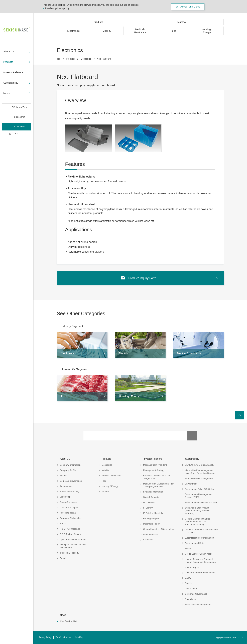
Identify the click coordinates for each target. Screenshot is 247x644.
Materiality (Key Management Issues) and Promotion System (200, 472)
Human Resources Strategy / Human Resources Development (201, 561)
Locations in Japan (69, 507)
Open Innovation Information (73, 539)
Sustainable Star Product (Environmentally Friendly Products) (197, 511)
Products (70, 59)
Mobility (105, 470)
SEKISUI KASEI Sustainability (199, 465)
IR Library (148, 508)
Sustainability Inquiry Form (198, 605)
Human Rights (192, 567)
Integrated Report (152, 524)
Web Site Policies (63, 637)
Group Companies (69, 502)
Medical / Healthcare (111, 476)
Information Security (69, 492)
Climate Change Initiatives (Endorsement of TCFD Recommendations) (198, 522)
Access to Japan (68, 513)
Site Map (79, 637)
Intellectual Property (69, 553)
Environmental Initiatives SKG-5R (201, 502)
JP (10, 134)
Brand (63, 558)
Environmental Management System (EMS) (199, 496)
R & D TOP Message (70, 529)
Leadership (65, 497)
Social (188, 548)
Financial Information (153, 492)
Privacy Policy (45, 637)
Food (104, 481)
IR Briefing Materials (153, 513)
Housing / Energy (110, 486)
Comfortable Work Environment (200, 573)
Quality (188, 583)
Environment (191, 484)
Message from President (155, 465)
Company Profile (68, 470)
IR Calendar (149, 502)
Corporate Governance (71, 481)
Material (105, 492)
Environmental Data (194, 543)
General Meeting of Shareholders (159, 529)
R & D (63, 523)
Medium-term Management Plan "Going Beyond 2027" (159, 485)
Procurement (66, 486)
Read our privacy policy (57, 8)
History (63, 476)
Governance (191, 589)
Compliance (191, 599)
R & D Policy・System (71, 534)
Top (58, 59)
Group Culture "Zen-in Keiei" (199, 554)
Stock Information (152, 497)
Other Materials (151, 534)
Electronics (86, 59)
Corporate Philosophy (70, 518)
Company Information (70, 465)
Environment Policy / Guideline (200, 489)
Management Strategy (154, 470)
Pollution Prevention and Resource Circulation (202, 531)
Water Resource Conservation (199, 538)
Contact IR (148, 540)
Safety (188, 578)
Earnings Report (151, 518)
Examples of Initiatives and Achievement (73, 546)
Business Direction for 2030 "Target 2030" (156, 477)
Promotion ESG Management (199, 478)
